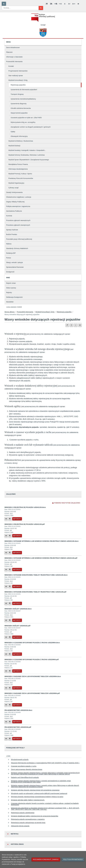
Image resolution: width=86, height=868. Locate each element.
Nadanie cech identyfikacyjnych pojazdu (25, 777)
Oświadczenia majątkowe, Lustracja (19, 197)
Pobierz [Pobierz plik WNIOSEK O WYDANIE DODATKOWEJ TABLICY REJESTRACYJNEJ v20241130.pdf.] (17, 603)
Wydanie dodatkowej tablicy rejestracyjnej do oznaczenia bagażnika (35, 816)
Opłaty (13, 132)
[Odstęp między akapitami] (47, 4)
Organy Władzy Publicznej (15, 202)
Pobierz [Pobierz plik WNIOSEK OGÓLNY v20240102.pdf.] (17, 637)
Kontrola (9, 216)
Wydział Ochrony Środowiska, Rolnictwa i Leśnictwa (27, 155)
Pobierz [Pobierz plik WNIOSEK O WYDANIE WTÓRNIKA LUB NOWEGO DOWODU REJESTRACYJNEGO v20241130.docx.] (17, 553)
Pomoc (9, 258)
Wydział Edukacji (14, 146)
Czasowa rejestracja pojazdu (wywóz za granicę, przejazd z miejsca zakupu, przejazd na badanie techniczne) (45, 804)
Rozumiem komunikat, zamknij (46, 859)
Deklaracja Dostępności (14, 297)
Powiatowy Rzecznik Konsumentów (21, 178)
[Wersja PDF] (71, 325)
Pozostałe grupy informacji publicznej (19, 239)
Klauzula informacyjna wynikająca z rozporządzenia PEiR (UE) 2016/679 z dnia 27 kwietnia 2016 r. (45, 763)
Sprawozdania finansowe (15, 267)
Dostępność (10, 272)
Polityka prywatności (73, 859)
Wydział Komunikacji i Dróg (18, 80)
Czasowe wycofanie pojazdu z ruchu (24, 766)
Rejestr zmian (11, 283)
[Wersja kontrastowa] (78, 4)
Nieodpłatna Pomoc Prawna (18, 164)
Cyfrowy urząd (13, 188)
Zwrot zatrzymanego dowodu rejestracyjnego (27, 769)
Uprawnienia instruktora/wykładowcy (23, 99)
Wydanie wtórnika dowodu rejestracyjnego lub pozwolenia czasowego (35, 790)
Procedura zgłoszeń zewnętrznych (18, 225)
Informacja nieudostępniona (18, 169)
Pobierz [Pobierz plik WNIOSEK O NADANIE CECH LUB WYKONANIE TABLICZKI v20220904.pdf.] (17, 705)
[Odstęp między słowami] (56, 4)
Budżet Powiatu (12, 234)
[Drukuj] (80, 325)
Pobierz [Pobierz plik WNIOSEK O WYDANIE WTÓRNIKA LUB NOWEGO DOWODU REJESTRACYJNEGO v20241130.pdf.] (17, 570)
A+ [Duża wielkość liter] (69, 4)
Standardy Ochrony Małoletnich (17, 248)
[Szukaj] (41, 8)
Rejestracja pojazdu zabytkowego (23, 813)
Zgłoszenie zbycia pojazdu (20, 826)
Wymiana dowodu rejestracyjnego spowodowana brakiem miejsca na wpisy (37, 797)
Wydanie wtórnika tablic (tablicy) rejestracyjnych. (28, 800)
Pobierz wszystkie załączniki (66, 503)
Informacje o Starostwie (14, 57)
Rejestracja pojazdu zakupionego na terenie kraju (28, 823)
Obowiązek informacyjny (19, 136)
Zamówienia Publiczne (14, 211)
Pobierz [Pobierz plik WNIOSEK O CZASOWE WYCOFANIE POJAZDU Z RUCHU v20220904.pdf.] (17, 671)
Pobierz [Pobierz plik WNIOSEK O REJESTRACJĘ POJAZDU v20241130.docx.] (17, 519)
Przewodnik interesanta (14, 62)
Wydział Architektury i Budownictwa (21, 141)
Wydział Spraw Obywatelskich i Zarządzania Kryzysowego (29, 160)
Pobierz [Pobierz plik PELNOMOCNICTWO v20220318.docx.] (17, 722)
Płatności (9, 52)
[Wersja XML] (76, 325)
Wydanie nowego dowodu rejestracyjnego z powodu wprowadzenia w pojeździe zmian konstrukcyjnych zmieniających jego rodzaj (41, 781)
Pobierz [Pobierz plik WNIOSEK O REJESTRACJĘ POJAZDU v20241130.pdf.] (17, 536)
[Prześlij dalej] (67, 325)
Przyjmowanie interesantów (18, 71)
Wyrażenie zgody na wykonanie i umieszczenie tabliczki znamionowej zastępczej (39, 793)
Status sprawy (11, 288)
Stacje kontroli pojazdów (19, 113)
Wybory (9, 244)
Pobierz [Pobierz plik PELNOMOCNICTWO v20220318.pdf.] (17, 739)
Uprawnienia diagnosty (19, 104)
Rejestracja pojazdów (18, 85)
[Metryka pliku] (6, 519)
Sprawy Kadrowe (12, 230)
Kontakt (11, 66)
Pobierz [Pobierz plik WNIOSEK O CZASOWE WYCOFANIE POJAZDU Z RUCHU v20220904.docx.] (17, 654)
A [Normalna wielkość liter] (65, 4)
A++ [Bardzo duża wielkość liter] (74, 4)
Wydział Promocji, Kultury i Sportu (20, 174)
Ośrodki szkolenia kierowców (21, 108)
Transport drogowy (17, 94)
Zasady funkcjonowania (14, 192)
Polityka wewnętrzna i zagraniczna (18, 206)
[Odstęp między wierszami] (51, 4)
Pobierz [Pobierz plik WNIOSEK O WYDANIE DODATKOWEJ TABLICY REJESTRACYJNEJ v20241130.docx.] (17, 586)
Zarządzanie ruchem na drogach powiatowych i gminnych (31, 127)
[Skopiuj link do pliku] (10, 519)
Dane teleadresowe (13, 48)
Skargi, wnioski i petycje (15, 262)
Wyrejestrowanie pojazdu (20, 760)
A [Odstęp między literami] (60, 4)
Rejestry (9, 292)
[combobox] (20, 8)
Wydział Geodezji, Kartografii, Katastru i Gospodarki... (27, 150)
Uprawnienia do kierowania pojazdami (24, 90)
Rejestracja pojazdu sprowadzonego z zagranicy (28, 819)
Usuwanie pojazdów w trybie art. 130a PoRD (26, 118)
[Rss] (4, 4)
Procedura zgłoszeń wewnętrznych (18, 220)
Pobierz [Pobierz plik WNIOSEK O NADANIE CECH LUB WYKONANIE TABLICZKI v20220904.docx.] (17, 688)
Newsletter (10, 302)
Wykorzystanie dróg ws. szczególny (23, 122)
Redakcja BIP (11, 253)
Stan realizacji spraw (16, 76)
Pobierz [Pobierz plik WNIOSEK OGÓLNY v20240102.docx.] (17, 620)
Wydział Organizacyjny (16, 183)
